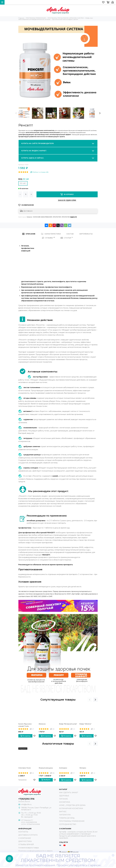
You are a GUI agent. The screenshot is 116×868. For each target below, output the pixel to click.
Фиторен (83, 768)
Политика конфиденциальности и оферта (35, 851)
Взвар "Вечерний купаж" (68, 724)
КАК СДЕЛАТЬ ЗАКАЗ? (69, 793)
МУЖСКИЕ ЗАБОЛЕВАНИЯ (43, 217)
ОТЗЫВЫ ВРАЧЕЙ (26, 845)
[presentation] (16, 113)
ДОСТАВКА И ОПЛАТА (28, 835)
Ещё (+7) (74, 217)
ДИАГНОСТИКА (25, 841)
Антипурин (63, 768)
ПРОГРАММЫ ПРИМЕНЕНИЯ (72, 821)
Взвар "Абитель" (85, 724)
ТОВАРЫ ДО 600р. (67, 818)
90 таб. (23, 183)
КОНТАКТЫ (23, 832)
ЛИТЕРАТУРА (65, 815)
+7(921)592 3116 (26, 799)
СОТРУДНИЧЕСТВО (68, 824)
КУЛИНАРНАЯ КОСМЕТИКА (71, 808)
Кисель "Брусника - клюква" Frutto (25, 725)
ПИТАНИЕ (63, 799)
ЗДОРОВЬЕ (64, 796)
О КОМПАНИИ (25, 838)
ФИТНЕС (63, 812)
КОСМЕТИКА (65, 802)
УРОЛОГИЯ (57, 217)
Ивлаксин (42, 724)
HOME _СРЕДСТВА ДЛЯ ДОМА (72, 805)
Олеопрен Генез (25, 768)
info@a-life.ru (26, 804)
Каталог (30, 217)
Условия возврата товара (29, 848)
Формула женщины (46, 768)
